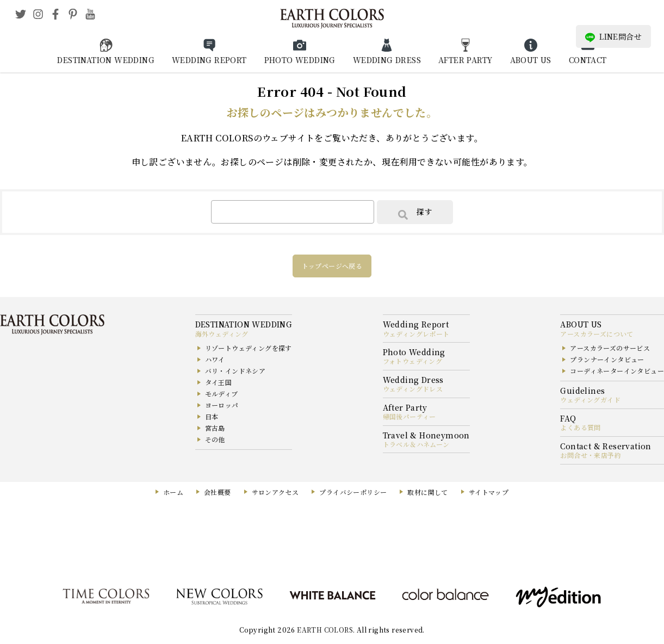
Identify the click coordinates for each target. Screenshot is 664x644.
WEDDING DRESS (387, 60)
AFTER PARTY (465, 60)
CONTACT (588, 60)
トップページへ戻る (332, 266)
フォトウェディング (413, 361)
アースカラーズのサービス (610, 348)
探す (415, 213)
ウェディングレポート (416, 334)
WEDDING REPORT (209, 60)
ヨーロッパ (222, 405)
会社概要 (218, 492)
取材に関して (427, 492)
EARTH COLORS (325, 630)
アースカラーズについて (597, 334)
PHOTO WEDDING (300, 60)
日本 (212, 416)
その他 (215, 439)
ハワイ (215, 359)
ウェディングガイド (590, 400)
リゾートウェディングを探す (249, 348)
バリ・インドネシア (235, 371)
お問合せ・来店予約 (591, 455)
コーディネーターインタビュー (617, 371)
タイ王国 (219, 382)
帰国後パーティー (409, 416)
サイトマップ (489, 492)
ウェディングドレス (413, 389)
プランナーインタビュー (607, 359)
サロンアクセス (275, 492)
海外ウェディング (222, 334)
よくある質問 (580, 427)
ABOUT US (531, 60)
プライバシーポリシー (353, 492)
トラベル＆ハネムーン (416, 444)
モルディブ (222, 394)
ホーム (173, 492)
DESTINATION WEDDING (106, 60)
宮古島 (215, 428)
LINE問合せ (613, 37)
